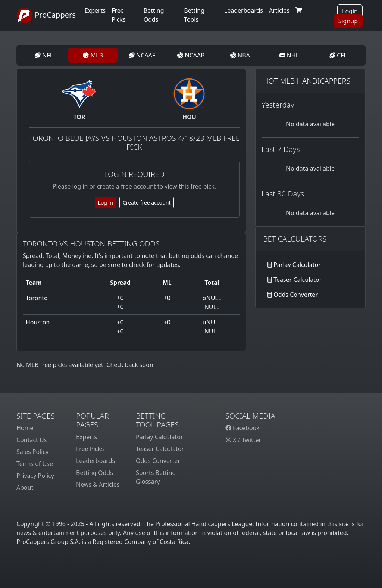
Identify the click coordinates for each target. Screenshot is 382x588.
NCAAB (191, 55)
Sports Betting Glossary (156, 477)
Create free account (147, 203)
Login (350, 11)
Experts (95, 10)
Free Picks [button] (119, 15)
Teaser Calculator (298, 280)
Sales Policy (32, 452)
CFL (338, 55)
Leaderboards (244, 10)
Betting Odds (95, 473)
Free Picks (90, 449)
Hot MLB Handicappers (307, 81)
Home (25, 428)
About (25, 488)
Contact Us (32, 440)
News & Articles (98, 485)
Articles (279, 10)
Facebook (242, 428)
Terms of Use (35, 464)
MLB (93, 55)
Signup (348, 21)
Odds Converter (296, 295)
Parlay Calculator (297, 265)
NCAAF (142, 55)
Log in (106, 203)
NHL (289, 55)
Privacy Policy (35, 476)
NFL (44, 55)
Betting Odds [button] (154, 15)
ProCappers (46, 16)
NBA (240, 55)
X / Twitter (243, 440)
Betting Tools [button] (194, 15)
